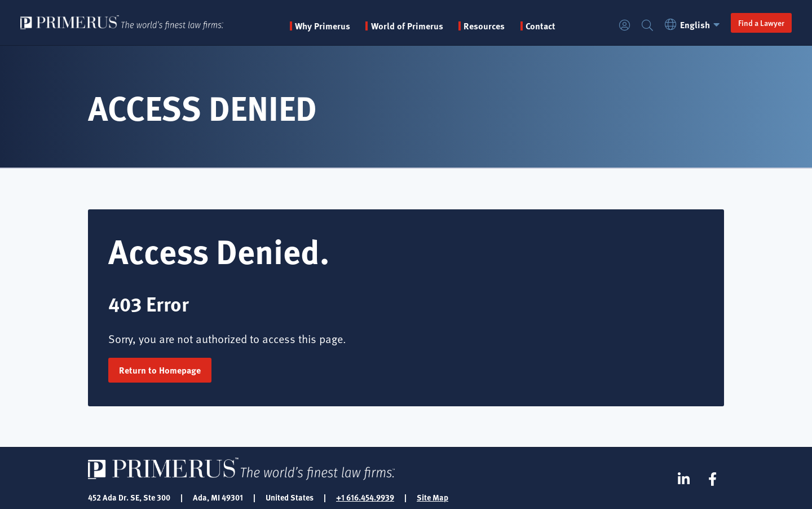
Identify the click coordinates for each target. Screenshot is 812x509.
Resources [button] (484, 26)
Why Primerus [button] (323, 26)
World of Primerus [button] (407, 26)
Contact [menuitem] (540, 26)
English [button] (694, 25)
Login (625, 26)
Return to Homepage (160, 370)
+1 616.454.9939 (365, 497)
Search (647, 26)
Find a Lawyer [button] (761, 23)
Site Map (433, 497)
